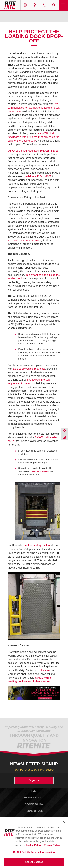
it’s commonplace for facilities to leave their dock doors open (34, 108)
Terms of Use (34, 811)
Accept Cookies (34, 862)
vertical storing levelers (37, 546)
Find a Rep (35, 5)
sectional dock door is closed (24, 240)
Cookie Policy (34, 804)
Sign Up (34, 780)
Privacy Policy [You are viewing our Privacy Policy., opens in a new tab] (52, 845)
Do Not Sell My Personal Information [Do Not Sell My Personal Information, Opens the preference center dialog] (34, 852)
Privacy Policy (34, 797)
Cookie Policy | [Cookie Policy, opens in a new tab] (34, 845)
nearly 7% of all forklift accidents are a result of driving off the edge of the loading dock (33, 137)
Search (54, 5)
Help (34, 791)
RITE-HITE (10, 5)
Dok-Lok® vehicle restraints (29, 369)
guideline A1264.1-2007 (38, 176)
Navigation (63, 5)
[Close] (64, 822)
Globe (25, 5)
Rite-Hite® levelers (40, 471)
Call (44, 5)
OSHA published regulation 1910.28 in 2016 (33, 151)
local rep (46, 670)
